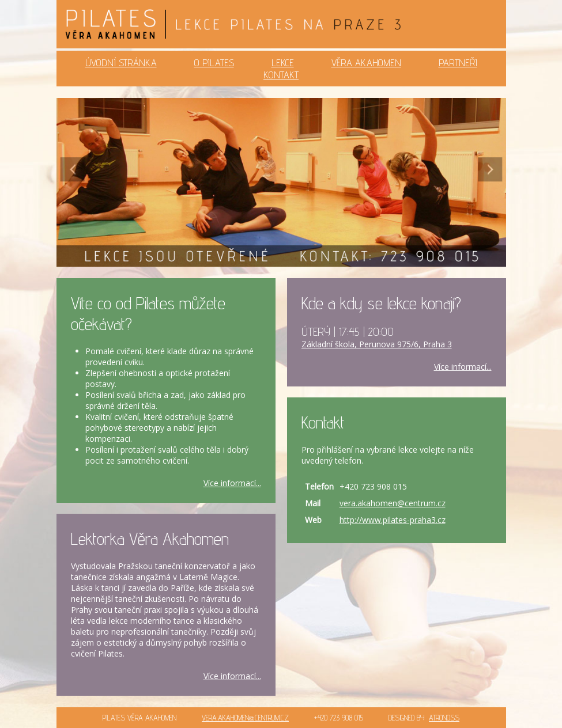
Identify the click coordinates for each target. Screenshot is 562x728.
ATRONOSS (444, 718)
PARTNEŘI (458, 62)
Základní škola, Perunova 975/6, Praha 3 (377, 344)
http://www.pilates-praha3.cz (393, 520)
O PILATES (214, 62)
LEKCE (283, 62)
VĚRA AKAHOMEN (366, 62)
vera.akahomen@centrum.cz (393, 503)
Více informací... (232, 483)
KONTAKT (281, 75)
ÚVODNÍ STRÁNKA (121, 62)
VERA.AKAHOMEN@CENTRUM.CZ (245, 718)
